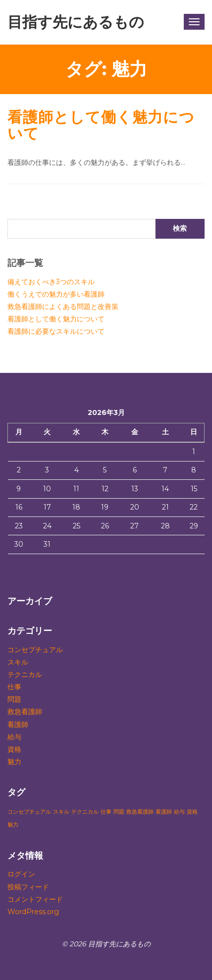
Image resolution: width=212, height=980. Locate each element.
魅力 (14, 762)
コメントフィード (35, 899)
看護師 (18, 724)
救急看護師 (25, 712)
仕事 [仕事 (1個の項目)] (106, 812)
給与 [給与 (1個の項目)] (179, 812)
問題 (14, 699)
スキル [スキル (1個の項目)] (61, 812)
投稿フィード (28, 887)
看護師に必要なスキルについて (56, 331)
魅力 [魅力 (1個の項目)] (13, 825)
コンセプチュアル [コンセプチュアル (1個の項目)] (29, 812)
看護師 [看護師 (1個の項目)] (164, 812)
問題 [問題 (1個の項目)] (119, 812)
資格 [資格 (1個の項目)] (192, 812)
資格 (14, 749)
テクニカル (25, 674)
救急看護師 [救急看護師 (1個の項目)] (140, 812)
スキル (18, 662)
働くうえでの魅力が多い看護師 (56, 294)
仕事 (14, 687)
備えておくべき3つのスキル (51, 282)
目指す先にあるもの (76, 22)
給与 (14, 737)
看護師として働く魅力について (101, 125)
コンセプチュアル (35, 650)
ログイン (21, 874)
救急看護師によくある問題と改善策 (63, 307)
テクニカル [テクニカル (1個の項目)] (85, 812)
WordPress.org (33, 912)
